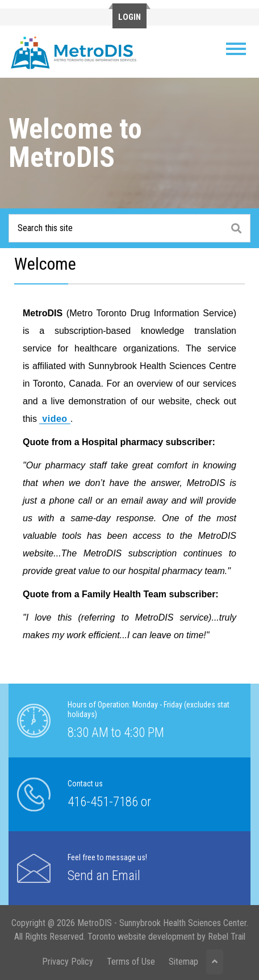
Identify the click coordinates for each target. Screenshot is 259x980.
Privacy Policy (68, 962)
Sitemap (183, 962)
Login (129, 17)
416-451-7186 (103, 802)
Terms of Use (131, 962)
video (55, 419)
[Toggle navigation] (236, 49)
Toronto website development (141, 937)
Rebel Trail (227, 937)
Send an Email (104, 876)
